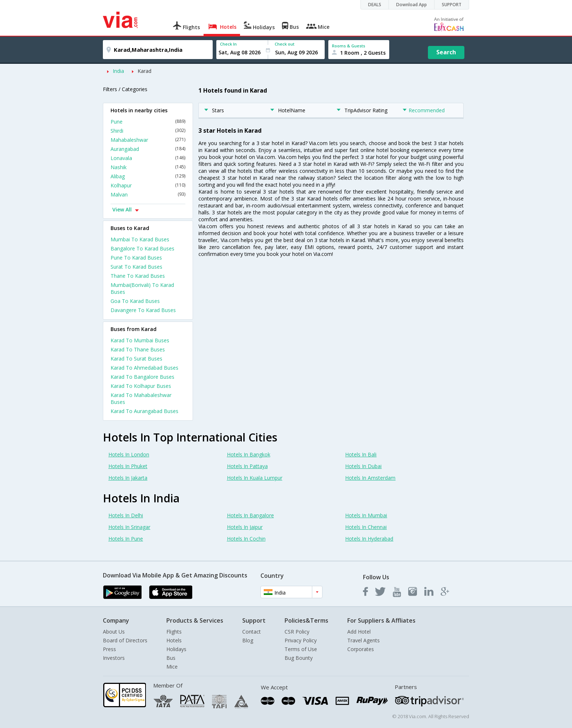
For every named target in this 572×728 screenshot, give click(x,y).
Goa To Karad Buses (135, 301)
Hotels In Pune (126, 539)
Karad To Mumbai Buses (140, 340)
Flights (174, 632)
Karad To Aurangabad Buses (144, 411)
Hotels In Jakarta (128, 478)
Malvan (148, 194)
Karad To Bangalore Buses (142, 377)
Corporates (361, 649)
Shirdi (148, 131)
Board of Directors (125, 640)
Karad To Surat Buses (136, 359)
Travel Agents (364, 640)
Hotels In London (129, 454)
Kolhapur (148, 185)
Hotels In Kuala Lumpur (255, 478)
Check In (228, 44)
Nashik (148, 167)
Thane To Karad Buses (138, 276)
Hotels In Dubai (363, 466)
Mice (172, 667)
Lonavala (148, 158)
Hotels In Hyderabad (369, 539)
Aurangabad (148, 149)
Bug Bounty (299, 658)
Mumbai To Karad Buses (140, 239)
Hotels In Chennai (366, 527)
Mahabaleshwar (148, 140)
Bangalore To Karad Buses (142, 248)
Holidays (176, 649)
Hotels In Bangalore (250, 515)
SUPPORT (452, 5)
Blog (248, 640)
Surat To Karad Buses (136, 267)
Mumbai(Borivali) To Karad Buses (142, 288)
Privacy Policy (301, 640)
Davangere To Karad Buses (143, 310)
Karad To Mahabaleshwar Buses (141, 398)
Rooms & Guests (349, 46)
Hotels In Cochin (246, 539)
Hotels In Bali (361, 454)
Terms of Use (301, 649)
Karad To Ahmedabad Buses (144, 368)
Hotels (174, 640)
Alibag (148, 176)
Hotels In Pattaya (247, 466)
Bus (171, 658)
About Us (114, 632)
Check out (285, 44)
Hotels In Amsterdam (370, 478)
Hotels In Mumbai (366, 515)
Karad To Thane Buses (138, 349)
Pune (148, 122)
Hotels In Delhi (126, 515)
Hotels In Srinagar (129, 527)
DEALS (375, 5)
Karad (144, 71)
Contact (252, 632)
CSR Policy (297, 632)
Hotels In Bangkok (249, 454)
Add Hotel (359, 632)
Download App (411, 5)
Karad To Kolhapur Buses (141, 386)
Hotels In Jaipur (245, 527)
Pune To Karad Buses (136, 258)
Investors (114, 658)
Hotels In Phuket (128, 466)
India (118, 71)
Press (109, 649)
